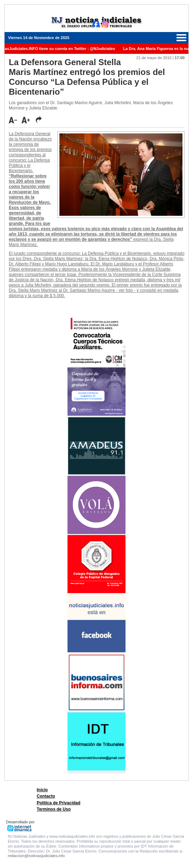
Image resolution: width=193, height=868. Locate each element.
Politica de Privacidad (59, 803)
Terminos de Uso (54, 809)
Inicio (42, 790)
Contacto (46, 796)
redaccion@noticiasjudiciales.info (36, 856)
